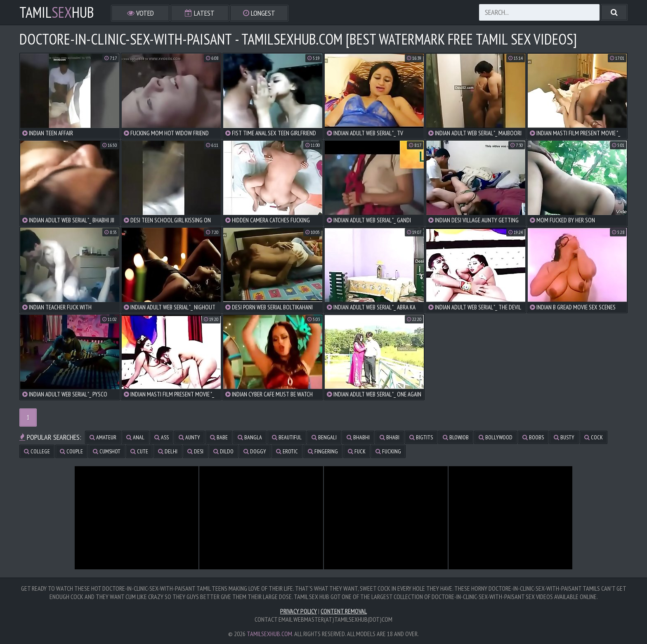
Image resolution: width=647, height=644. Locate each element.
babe (219, 437)
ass (162, 437)
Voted (140, 13)
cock (594, 437)
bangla (250, 437)
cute (139, 451)
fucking (388, 451)
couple (71, 451)
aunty (189, 437)
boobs (533, 437)
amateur (103, 437)
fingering (323, 451)
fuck (357, 451)
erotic (287, 451)
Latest (200, 13)
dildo (223, 451)
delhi (168, 451)
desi (195, 451)
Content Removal (344, 611)
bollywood (496, 437)
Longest (259, 13)
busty (564, 437)
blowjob (456, 437)
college (37, 451)
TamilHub (57, 12)
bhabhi (358, 437)
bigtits (421, 437)
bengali (324, 437)
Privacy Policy (299, 611)
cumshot (107, 451)
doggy (255, 451)
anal (135, 437)
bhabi (390, 437)
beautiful (287, 437)
